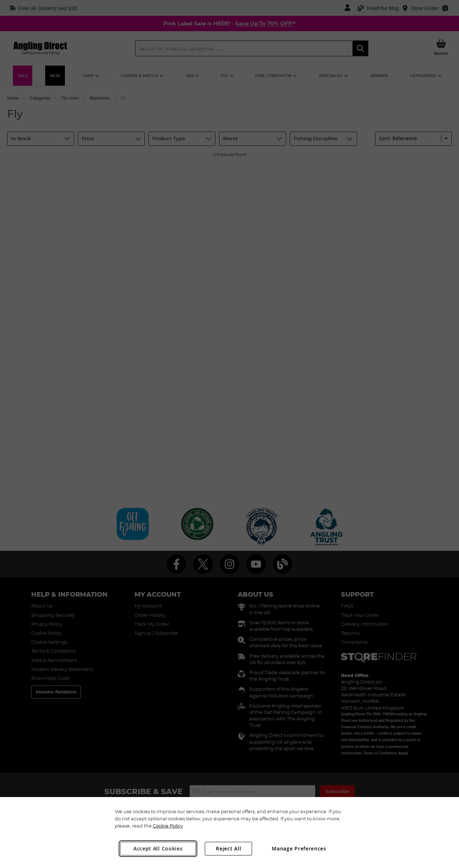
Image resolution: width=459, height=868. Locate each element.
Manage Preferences (299, 848)
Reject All (228, 848)
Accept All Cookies (158, 848)
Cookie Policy (168, 826)
